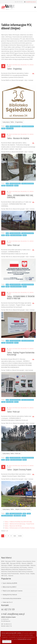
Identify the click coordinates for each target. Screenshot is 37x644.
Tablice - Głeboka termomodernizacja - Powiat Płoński (19, 524)
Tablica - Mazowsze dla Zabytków (18, 138)
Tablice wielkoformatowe (27, 126)
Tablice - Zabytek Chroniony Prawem (19, 469)
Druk (7, 126)
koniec (20, 536)
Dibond (16, 186)
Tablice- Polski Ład (13, 245)
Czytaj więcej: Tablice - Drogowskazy (13, 122)
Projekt (3, 128)
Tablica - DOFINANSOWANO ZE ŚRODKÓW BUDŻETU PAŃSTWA (21, 297)
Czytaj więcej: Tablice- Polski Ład (11, 453)
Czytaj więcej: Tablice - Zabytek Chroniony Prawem (16, 509)
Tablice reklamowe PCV (16, 235)
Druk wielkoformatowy (15, 126)
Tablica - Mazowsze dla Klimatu (13, 526)
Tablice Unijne (10, 128)
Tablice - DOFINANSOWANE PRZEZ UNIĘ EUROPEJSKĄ (20, 196)
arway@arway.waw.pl (31, 2)
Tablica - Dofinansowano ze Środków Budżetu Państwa (20, 528)
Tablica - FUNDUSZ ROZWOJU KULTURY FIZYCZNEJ (18, 522)
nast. (15, 536)
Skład (3, 235)
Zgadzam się (7, 642)
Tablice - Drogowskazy (14, 69)
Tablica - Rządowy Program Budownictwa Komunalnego (21, 353)
